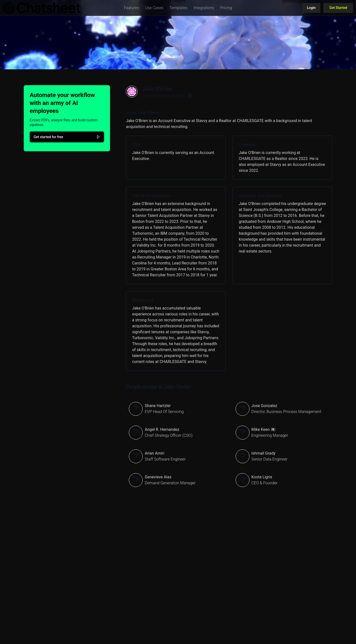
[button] (131, 8)
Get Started (338, 8)
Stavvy (180, 96)
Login (311, 8)
